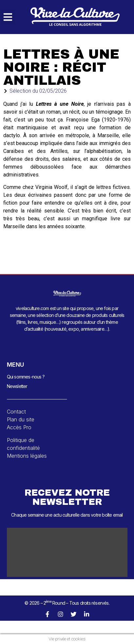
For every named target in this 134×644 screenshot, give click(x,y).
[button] (8, 17)
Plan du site (21, 419)
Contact (16, 412)
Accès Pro (19, 427)
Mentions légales (27, 456)
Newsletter (17, 386)
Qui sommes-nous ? (26, 377)
